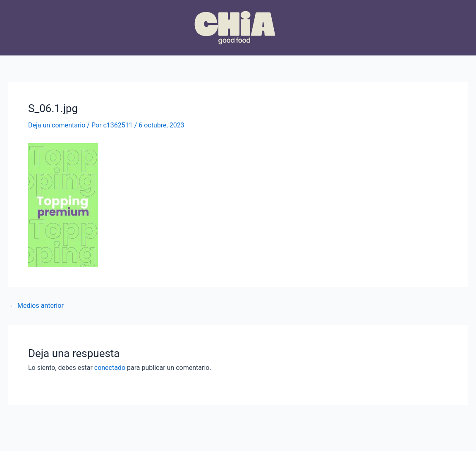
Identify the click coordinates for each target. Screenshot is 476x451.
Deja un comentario (57, 125)
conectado (110, 368)
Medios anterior (36, 306)
